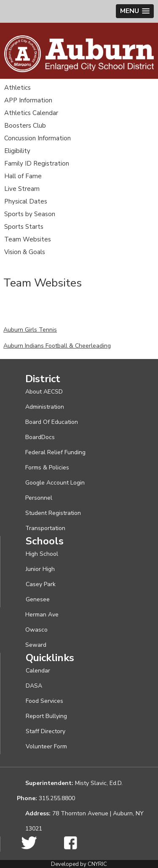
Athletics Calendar (31, 113)
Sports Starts (24, 227)
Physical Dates (26, 201)
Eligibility (17, 151)
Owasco (36, 630)
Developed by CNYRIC (79, 864)
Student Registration (53, 513)
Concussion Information (37, 138)
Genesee (38, 599)
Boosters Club (25, 126)
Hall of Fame (23, 176)
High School (42, 554)
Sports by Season (30, 214)
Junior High (40, 569)
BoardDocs (40, 437)
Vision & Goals (25, 252)
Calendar (38, 671)
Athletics (17, 88)
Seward (36, 645)
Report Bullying (46, 716)
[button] (135, 11)
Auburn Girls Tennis (30, 330)
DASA (34, 686)
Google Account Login (55, 483)
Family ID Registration (37, 163)
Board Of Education (52, 422)
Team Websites (28, 239)
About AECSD (44, 392)
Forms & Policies (47, 467)
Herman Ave (42, 615)
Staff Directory (46, 731)
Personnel (39, 498)
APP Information (28, 100)
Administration (45, 407)
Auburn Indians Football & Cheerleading (57, 346)
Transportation (45, 528)
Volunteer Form (46, 746)
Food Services (44, 701)
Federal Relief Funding (55, 452)
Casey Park (41, 584)
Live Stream (22, 189)
